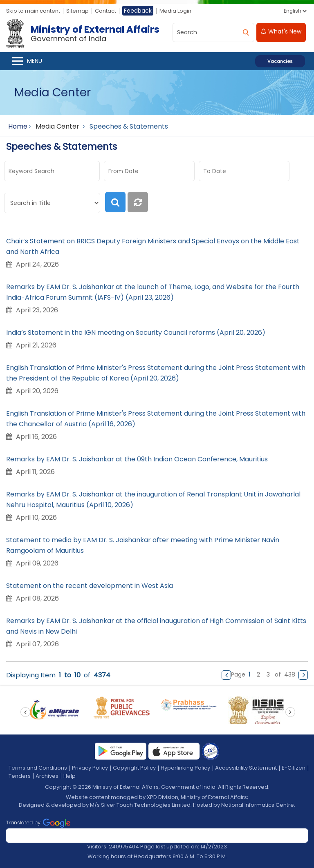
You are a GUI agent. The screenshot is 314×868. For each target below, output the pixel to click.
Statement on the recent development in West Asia (90, 586)
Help (70, 776)
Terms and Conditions (38, 768)
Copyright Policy (134, 768)
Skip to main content (33, 11)
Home (18, 126)
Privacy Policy (90, 768)
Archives (47, 776)
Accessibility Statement (246, 768)
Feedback (138, 11)
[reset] (138, 202)
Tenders (20, 776)
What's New (281, 31)
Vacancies (280, 61)
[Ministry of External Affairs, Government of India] (84, 33)
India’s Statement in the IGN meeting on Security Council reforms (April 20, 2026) (136, 333)
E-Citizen (294, 768)
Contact (105, 11)
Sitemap (77, 11)
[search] (246, 32)
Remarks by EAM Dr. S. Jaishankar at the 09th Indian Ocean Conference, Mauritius (137, 459)
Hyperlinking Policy (185, 768)
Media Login (175, 11)
